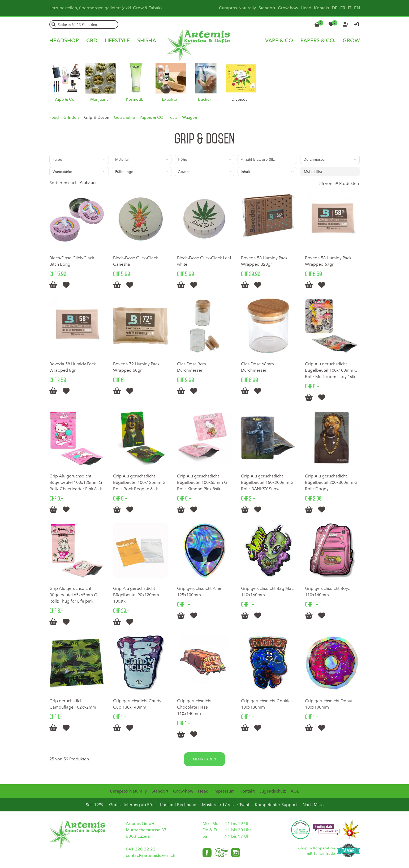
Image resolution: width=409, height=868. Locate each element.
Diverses (239, 99)
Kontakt (322, 8)
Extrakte (169, 99)
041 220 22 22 (141, 849)
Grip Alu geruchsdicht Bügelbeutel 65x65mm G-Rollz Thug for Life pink (74, 595)
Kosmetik (134, 99)
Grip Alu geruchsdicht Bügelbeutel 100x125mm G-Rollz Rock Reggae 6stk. (140, 482)
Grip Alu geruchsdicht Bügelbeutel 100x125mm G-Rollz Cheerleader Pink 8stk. (76, 482)
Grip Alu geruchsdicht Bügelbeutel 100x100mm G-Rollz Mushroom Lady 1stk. (332, 370)
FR (343, 8)
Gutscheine (124, 117)
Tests (173, 117)
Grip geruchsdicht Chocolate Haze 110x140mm (194, 707)
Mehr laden (204, 759)
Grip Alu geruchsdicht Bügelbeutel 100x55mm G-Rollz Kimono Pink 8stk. (203, 482)
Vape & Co (64, 99)
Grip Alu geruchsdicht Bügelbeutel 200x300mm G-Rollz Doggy (332, 482)
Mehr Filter (313, 172)
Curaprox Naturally (237, 8)
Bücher (204, 99)
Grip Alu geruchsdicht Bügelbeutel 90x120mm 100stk (136, 595)
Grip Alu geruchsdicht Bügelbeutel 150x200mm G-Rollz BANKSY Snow (268, 482)
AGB (295, 791)
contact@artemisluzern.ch (150, 855)
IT (350, 8)
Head (306, 8)
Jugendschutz (273, 791)
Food (54, 117)
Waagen (190, 117)
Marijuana (99, 99)
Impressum (224, 791)
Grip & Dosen (97, 117)
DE (335, 8)
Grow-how (288, 8)
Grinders (72, 117)
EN (357, 8)
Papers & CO (152, 117)
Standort (267, 8)
